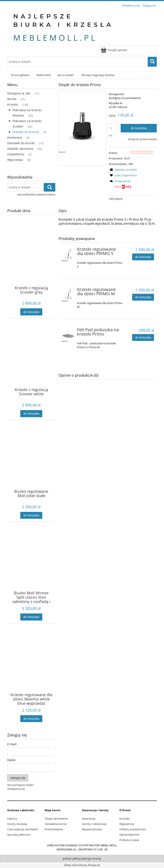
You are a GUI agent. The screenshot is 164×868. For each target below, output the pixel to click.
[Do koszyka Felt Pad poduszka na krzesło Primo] (143, 338)
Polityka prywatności (133, 829)
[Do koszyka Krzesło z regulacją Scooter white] (31, 414)
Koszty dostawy (17, 824)
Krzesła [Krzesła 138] (12, 104)
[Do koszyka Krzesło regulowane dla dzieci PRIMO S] (143, 257)
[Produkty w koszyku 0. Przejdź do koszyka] (114, 50)
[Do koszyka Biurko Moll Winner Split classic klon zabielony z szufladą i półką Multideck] (31, 617)
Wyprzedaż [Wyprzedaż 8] (15, 160)
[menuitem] (20, 75)
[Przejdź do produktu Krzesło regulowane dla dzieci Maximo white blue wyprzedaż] (31, 667)
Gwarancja (89, 819)
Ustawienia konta (56, 824)
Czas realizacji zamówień (23, 829)
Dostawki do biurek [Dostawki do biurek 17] (21, 143)
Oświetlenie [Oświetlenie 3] (16, 154)
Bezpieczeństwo (92, 829)
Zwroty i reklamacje (94, 824)
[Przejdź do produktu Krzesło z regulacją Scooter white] (31, 362)
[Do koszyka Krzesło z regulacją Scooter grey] (31, 312)
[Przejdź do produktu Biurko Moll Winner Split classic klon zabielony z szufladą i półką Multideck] (31, 565)
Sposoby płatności (19, 835)
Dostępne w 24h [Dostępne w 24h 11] (19, 93)
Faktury (12, 819)
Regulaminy (127, 824)
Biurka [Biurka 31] (12, 99)
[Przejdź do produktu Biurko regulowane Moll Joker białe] (31, 464)
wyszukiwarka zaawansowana (36, 194)
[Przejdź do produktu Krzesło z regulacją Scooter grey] (31, 260)
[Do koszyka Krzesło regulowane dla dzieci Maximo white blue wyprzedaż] (31, 719)
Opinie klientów (129, 835)
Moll (127, 158)
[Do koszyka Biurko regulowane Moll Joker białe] (31, 515)
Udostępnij (116, 199)
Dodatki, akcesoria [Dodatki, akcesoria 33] (20, 149)
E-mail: (12, 744)
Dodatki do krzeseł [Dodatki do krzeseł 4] (26, 132)
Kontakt (124, 819)
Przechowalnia (54, 829)
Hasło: (12, 760)
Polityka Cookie (129, 840)
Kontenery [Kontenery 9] (15, 137)
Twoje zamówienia (56, 819)
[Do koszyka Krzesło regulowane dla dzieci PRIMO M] (143, 297)
